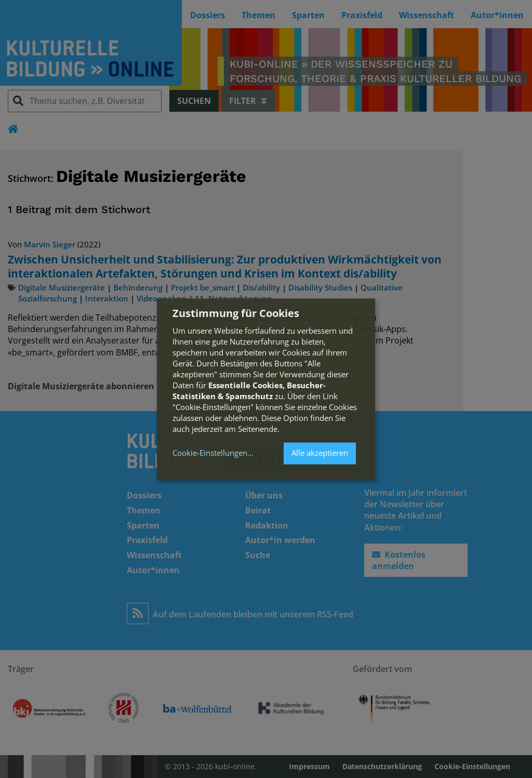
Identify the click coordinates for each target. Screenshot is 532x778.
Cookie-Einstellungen (210, 453)
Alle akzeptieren (320, 453)
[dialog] (266, 389)
